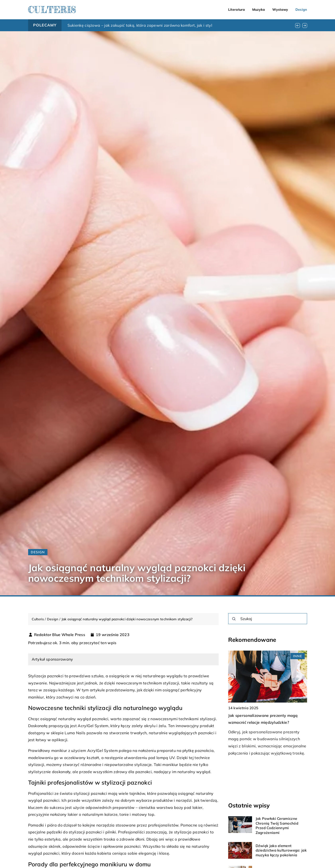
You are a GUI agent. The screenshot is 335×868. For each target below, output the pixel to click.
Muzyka (259, 10)
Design (301, 10)
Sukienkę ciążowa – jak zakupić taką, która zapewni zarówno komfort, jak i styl (140, 25)
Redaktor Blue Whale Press (60, 635)
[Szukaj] (234, 619)
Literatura (237, 10)
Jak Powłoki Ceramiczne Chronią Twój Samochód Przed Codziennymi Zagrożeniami (277, 826)
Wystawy (280, 10)
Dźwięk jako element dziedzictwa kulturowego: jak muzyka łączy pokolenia (281, 850)
